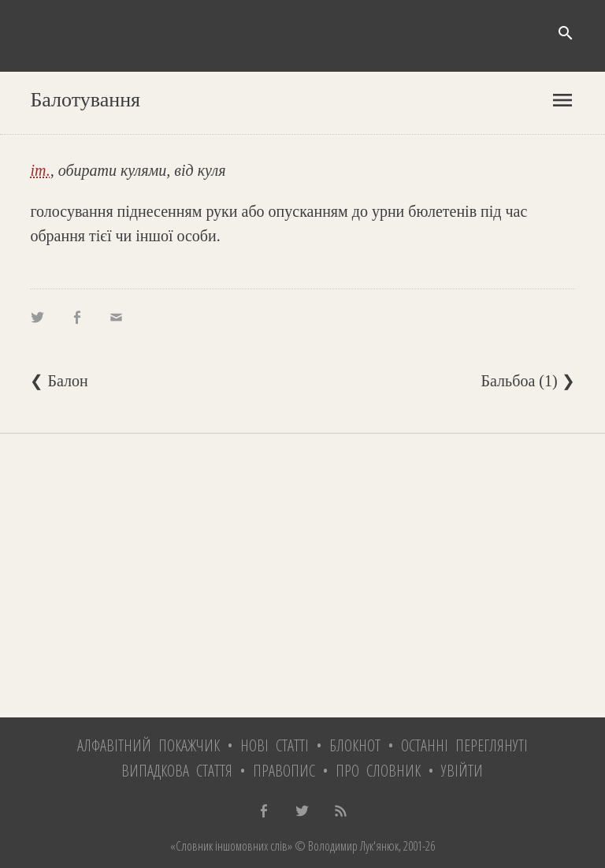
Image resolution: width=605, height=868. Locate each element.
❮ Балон (59, 381)
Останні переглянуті (464, 745)
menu (562, 100)
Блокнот (355, 745)
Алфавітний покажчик (148, 745)
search (566, 33)
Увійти (462, 771)
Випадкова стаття (177, 771)
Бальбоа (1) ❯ (528, 381)
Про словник (378, 771)
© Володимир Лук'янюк (345, 846)
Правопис (284, 771)
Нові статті (275, 745)
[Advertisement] (302, 576)
